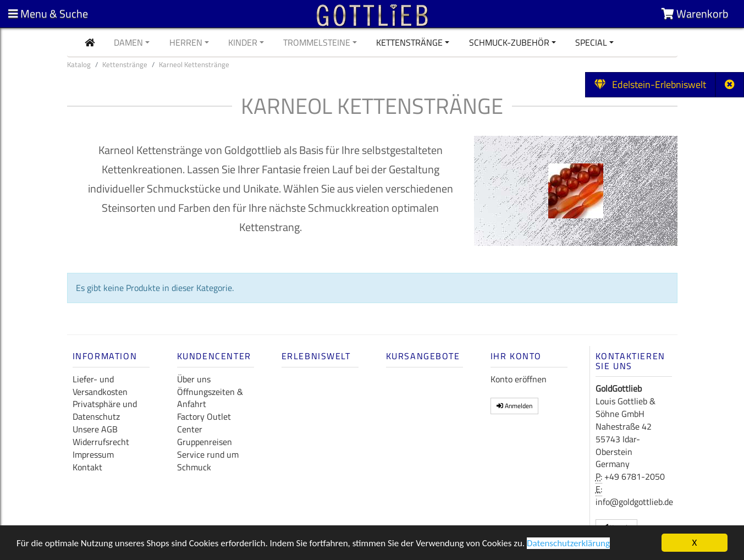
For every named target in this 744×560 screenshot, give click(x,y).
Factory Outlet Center (204, 423)
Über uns (194, 379)
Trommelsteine (317, 42)
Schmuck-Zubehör (509, 42)
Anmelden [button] (514, 406)
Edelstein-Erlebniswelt (650, 84)
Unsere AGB (95, 429)
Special (591, 42)
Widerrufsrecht (101, 442)
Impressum (93, 454)
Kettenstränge (409, 42)
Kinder (243, 42)
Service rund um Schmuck (208, 461)
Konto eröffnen (519, 379)
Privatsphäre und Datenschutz (105, 410)
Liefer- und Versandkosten (100, 385)
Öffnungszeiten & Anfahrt (210, 398)
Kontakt (87, 467)
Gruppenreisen (205, 442)
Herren (186, 42)
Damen (128, 42)
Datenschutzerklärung (568, 544)
